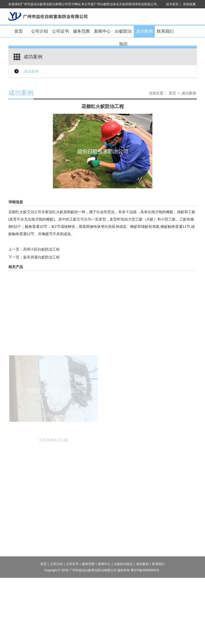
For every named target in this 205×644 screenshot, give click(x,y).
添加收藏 (189, 4)
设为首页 (172, 4)
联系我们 (165, 31)
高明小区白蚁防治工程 (41, 249)
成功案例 (144, 31)
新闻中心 (102, 31)
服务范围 (81, 31)
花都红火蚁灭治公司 (25, 212)
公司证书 (60, 31)
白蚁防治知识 (123, 33)
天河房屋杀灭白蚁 (53, 457)
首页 (19, 31)
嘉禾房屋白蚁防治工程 (41, 257)
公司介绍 (40, 31)
